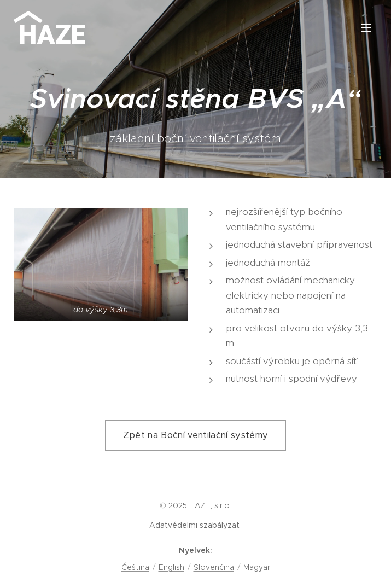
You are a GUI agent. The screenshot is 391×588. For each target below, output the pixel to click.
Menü (366, 28)
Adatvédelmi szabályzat (194, 525)
